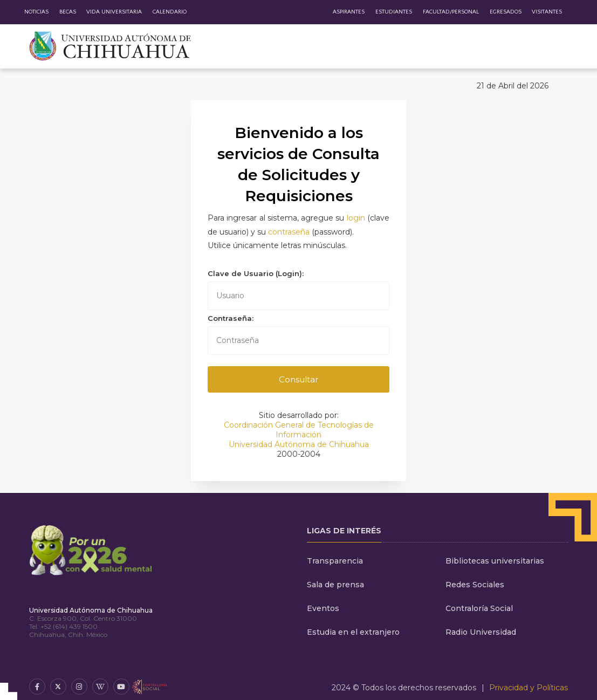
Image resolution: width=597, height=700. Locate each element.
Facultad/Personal (451, 12)
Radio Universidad (481, 632)
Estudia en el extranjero (353, 632)
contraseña (289, 232)
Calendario (170, 12)
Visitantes (547, 12)
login (356, 218)
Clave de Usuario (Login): (256, 273)
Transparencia (335, 561)
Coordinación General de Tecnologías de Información (299, 430)
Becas (68, 12)
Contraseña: (231, 318)
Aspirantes (349, 12)
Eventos (323, 608)
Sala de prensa (335, 585)
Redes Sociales (475, 585)
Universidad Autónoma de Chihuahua (299, 444)
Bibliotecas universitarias (495, 561)
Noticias (36, 12)
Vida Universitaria (114, 12)
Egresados (506, 12)
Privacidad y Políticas (529, 688)
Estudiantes (394, 12)
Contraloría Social (479, 608)
